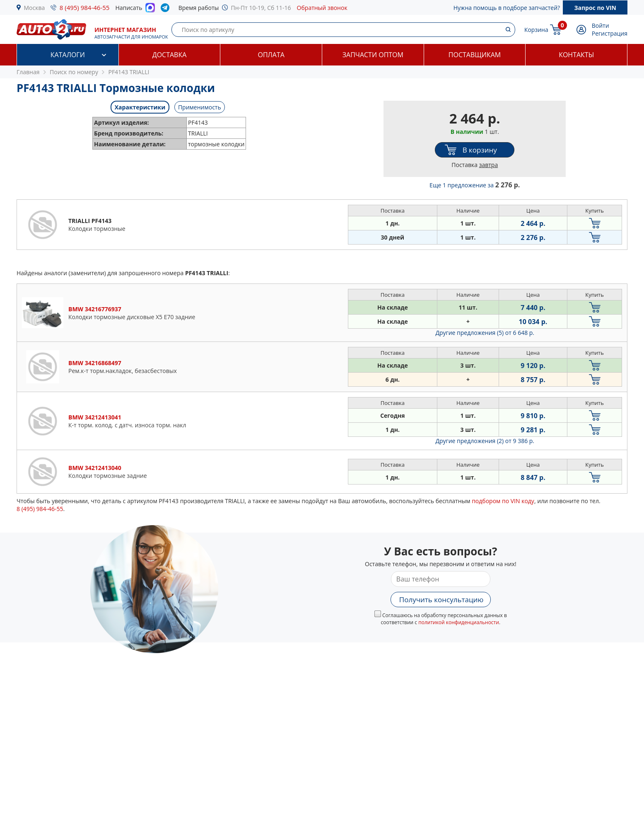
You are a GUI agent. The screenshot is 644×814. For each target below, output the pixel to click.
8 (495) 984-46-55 (85, 7)
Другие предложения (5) (485, 333)
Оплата (271, 55)
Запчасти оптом (373, 55)
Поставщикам (475, 55)
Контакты (576, 55)
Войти (601, 25)
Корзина (536, 30)
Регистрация (610, 33)
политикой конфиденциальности (459, 622)
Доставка (170, 55)
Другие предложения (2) (485, 441)
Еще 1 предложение (475, 185)
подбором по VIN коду (503, 501)
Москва (35, 8)
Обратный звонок (322, 8)
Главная (28, 72)
